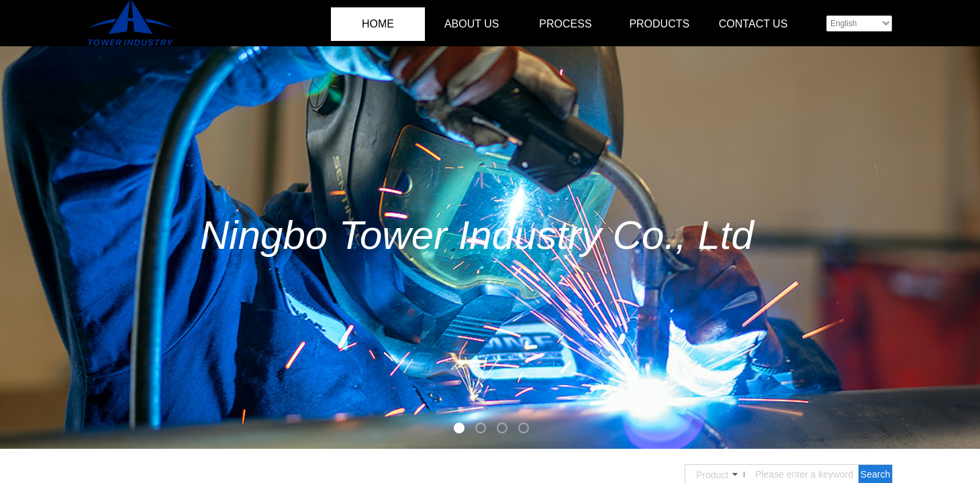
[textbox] (804, 474)
